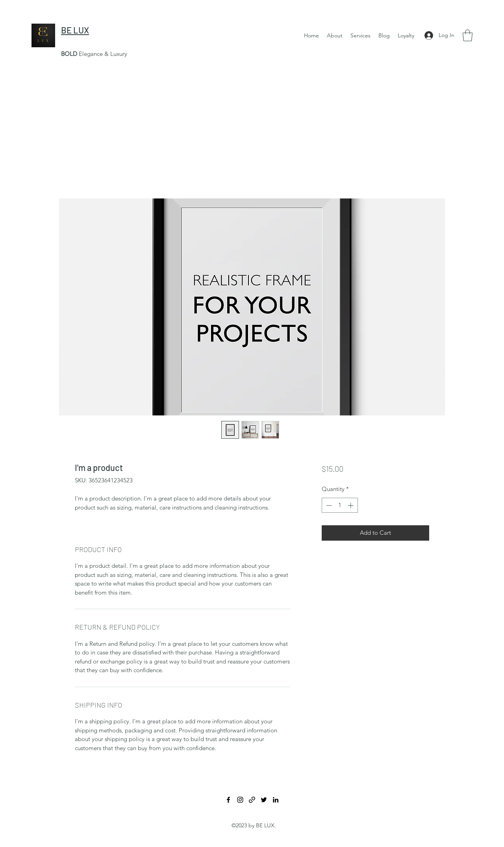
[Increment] (351, 505)
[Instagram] (240, 800)
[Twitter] (264, 800)
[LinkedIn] (276, 800)
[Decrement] (328, 505)
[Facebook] (228, 800)
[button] (360, 35)
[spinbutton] (340, 505)
